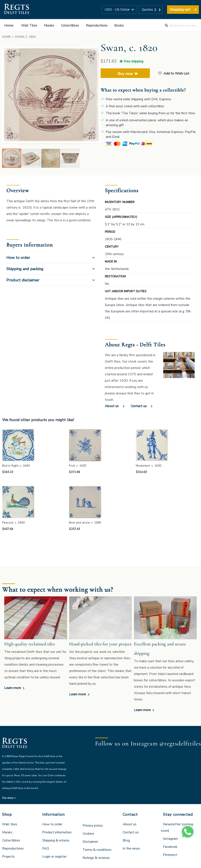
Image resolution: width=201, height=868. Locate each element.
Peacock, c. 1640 (13, 523)
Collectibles (11, 840)
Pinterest (170, 855)
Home (6, 37)
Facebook (170, 847)
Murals (7, 832)
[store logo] (16, 10)
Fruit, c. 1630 (78, 466)
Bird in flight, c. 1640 (16, 466)
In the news (131, 848)
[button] (119, 10)
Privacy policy (93, 826)
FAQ (46, 848)
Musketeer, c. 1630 (149, 466)
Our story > (9, 798)
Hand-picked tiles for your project (100, 644)
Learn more (13, 688)
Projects (8, 857)
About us (112, 406)
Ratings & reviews (96, 858)
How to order (18, 258)
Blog (126, 840)
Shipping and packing (25, 269)
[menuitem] (10, 26)
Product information (57, 832)
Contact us (139, 406)
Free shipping (133, 61)
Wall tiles (10, 824)
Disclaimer (90, 842)
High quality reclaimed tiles (30, 644)
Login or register (54, 857)
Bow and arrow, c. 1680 (85, 523)
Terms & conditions (97, 850)
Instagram (170, 839)
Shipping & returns (56, 840)
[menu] (100, 25)
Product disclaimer (23, 280)
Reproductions (13, 848)
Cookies (88, 834)
